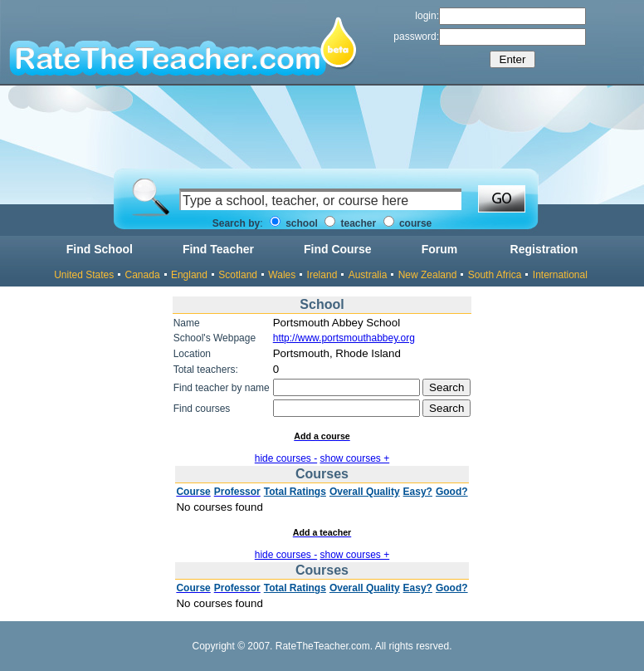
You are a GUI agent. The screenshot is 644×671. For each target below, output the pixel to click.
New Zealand (428, 275)
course (408, 223)
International (560, 275)
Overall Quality (365, 492)
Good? (452, 492)
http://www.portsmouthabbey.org (344, 338)
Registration (544, 249)
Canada (143, 275)
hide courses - (286, 458)
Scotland (238, 275)
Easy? (418, 492)
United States (84, 275)
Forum (440, 249)
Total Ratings (295, 492)
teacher (350, 223)
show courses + (355, 458)
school (294, 223)
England (189, 275)
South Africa (495, 275)
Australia (368, 275)
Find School (100, 249)
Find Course (338, 249)
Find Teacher (218, 249)
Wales (282, 275)
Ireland (322, 275)
